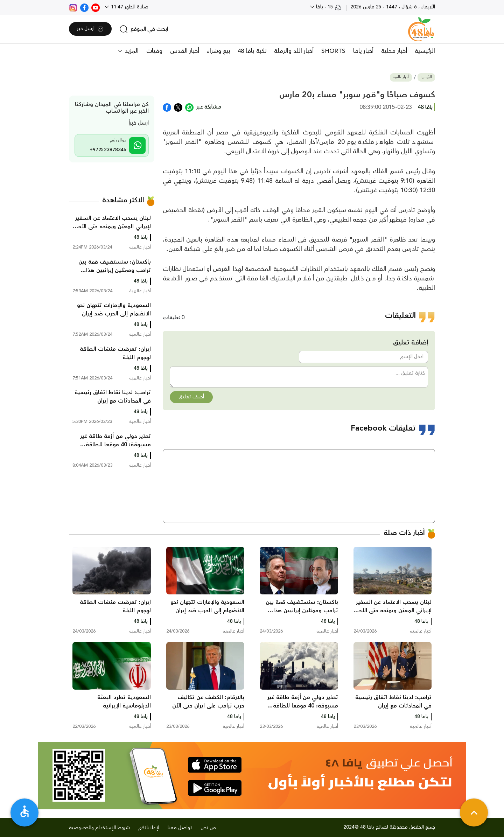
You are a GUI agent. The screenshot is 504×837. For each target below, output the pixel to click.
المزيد (131, 51)
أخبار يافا (363, 51)
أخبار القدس (185, 51)
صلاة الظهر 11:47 (129, 7)
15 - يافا (328, 7)
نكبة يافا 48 (252, 51)
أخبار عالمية (401, 77)
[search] (144, 29)
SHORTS (333, 51)
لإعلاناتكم (149, 828)
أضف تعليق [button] (191, 397)
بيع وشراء (218, 51)
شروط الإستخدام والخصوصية (99, 828)
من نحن (208, 828)
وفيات (154, 51)
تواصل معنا (180, 828)
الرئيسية (425, 51)
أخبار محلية (394, 51)
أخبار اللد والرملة (294, 51)
